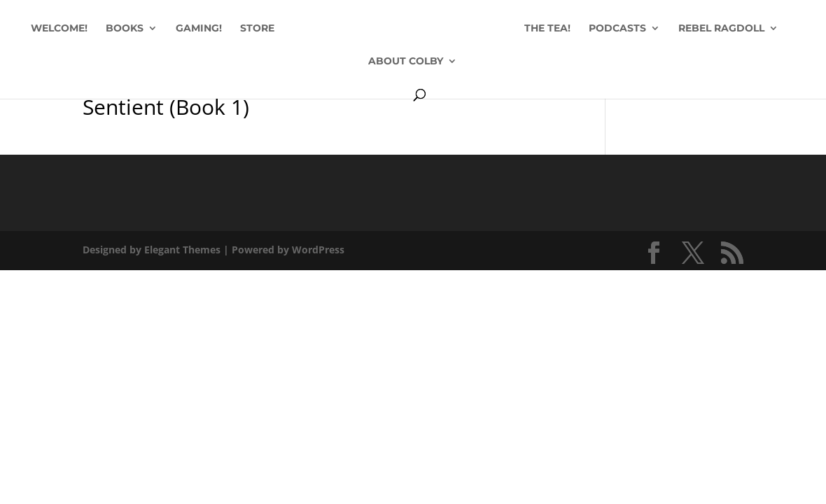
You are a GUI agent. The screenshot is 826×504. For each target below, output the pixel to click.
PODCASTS (617, 29)
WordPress (318, 250)
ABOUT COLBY (406, 62)
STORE (257, 29)
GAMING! (199, 29)
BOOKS (125, 29)
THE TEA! (547, 29)
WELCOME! (59, 29)
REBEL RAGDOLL (721, 29)
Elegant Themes (182, 250)
